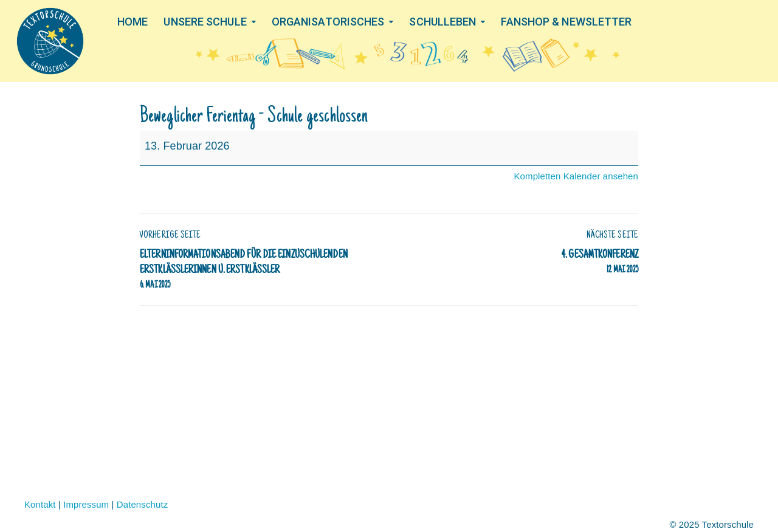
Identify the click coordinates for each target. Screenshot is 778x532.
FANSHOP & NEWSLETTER (566, 21)
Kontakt (40, 504)
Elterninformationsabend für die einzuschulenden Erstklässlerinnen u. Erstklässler (258, 271)
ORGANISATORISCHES (328, 21)
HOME (133, 21)
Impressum (86, 504)
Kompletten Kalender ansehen (576, 176)
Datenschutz (142, 504)
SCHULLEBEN (442, 21)
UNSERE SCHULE (205, 21)
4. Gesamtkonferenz (520, 263)
